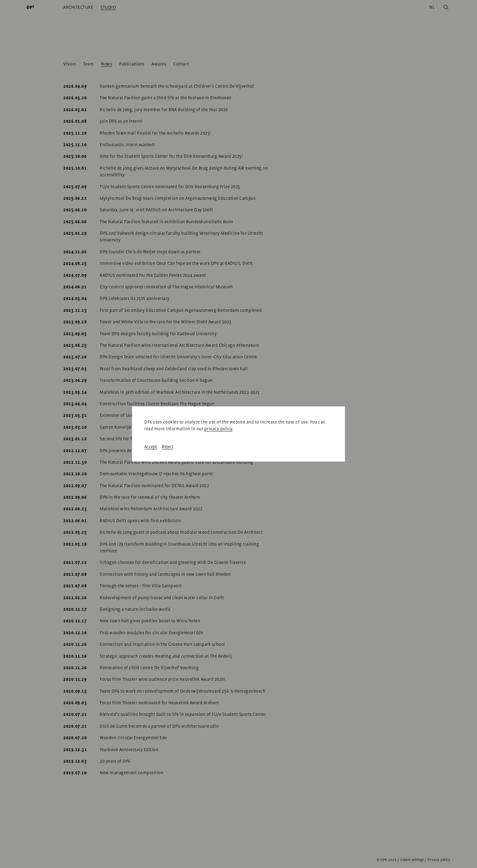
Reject (168, 447)
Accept (151, 447)
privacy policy (218, 429)
